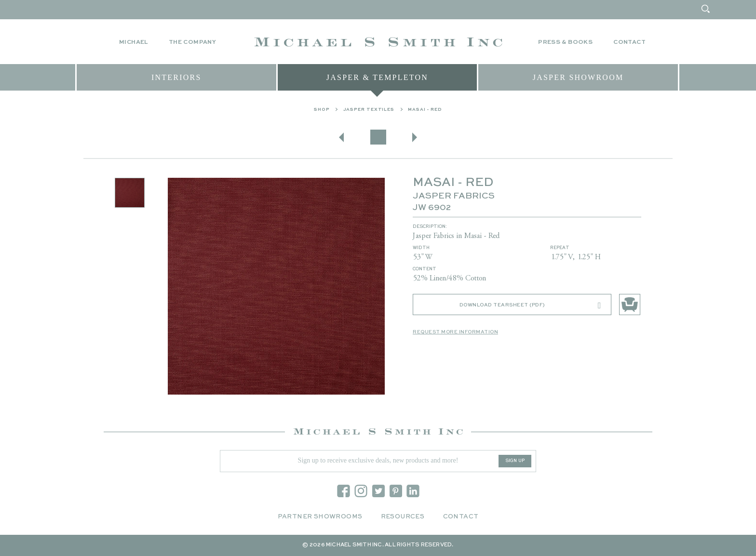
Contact (629, 42)
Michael (134, 42)
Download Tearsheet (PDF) (530, 308)
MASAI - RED (425, 112)
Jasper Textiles (369, 112)
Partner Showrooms (320, 517)
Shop (322, 112)
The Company (192, 42)
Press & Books (565, 42)
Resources (403, 517)
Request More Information (455, 334)
